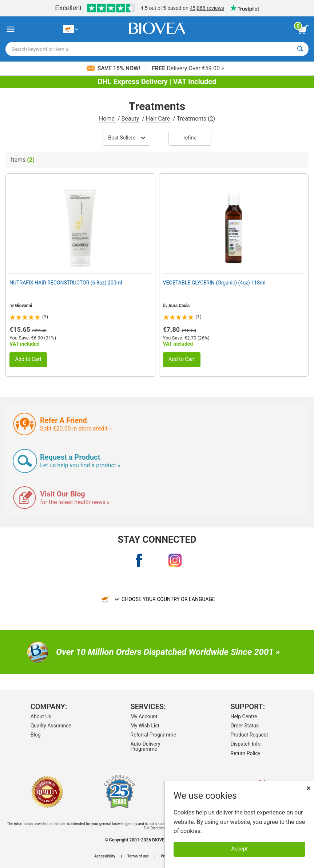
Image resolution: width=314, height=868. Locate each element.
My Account (144, 716)
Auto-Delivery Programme (146, 746)
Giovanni (23, 306)
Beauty (131, 119)
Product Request (249, 735)
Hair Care (159, 119)
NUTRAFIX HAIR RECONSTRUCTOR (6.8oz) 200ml (66, 283)
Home (108, 119)
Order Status (245, 726)
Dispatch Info (245, 744)
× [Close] (309, 788)
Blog (36, 735)
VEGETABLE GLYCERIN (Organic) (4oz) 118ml (214, 283)
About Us (41, 716)
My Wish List (145, 726)
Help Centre (244, 716)
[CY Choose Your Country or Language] (70, 29)
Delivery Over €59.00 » (188, 68)
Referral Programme (153, 735)
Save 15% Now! (114, 68)
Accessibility (105, 856)
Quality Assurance (51, 726)
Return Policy (245, 753)
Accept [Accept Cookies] (240, 849)
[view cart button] (303, 30)
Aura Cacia (179, 306)
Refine (190, 138)
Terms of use (138, 856)
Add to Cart (28, 359)
